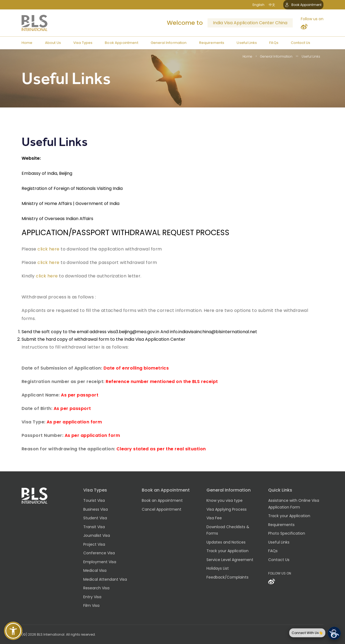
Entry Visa (92, 597)
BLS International (51, 634)
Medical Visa (95, 570)
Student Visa (95, 518)
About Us (53, 43)
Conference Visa (99, 553)
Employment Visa (100, 562)
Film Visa (91, 605)
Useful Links (247, 43)
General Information (169, 43)
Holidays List (218, 568)
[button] (13, 631)
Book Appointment (303, 5)
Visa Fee (214, 518)
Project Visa (94, 544)
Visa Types (83, 43)
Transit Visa (94, 527)
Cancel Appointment (162, 509)
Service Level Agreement (230, 560)
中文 (272, 5)
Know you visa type (225, 500)
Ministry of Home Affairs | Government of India (70, 203)
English (258, 5)
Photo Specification (287, 533)
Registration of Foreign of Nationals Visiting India (72, 188)
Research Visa (96, 588)
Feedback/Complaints (227, 577)
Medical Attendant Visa (105, 579)
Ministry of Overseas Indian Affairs (57, 219)
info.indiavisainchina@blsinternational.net (213, 332)
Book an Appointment (162, 500)
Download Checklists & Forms (228, 530)
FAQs (274, 43)
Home (27, 43)
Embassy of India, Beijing (47, 173)
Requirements (212, 43)
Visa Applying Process (227, 509)
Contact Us (301, 43)
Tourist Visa (94, 500)
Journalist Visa (97, 535)
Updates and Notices (226, 542)
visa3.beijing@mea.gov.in (133, 332)
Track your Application (227, 551)
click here (49, 249)
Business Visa (96, 509)
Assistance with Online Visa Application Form (294, 504)
